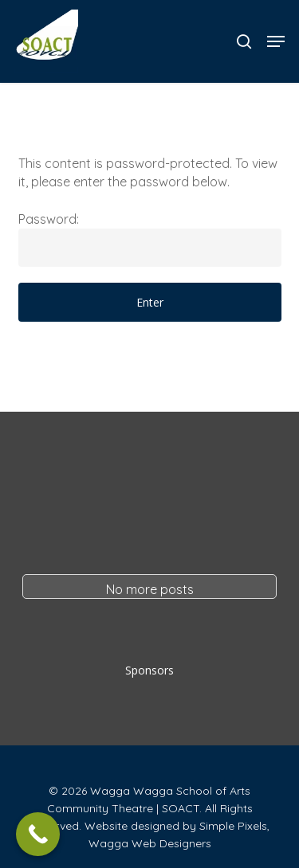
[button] (276, 41)
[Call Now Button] (38, 834)
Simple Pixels (233, 826)
